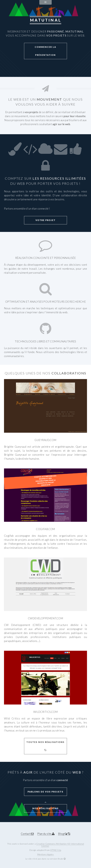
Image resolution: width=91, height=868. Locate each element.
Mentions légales (46, 854)
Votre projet (45, 220)
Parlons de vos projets (45, 792)
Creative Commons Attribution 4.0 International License (60, 845)
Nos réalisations (45, 808)
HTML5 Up (56, 850)
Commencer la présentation (45, 51)
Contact (27, 834)
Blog (64, 834)
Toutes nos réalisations (45, 746)
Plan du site (46, 834)
